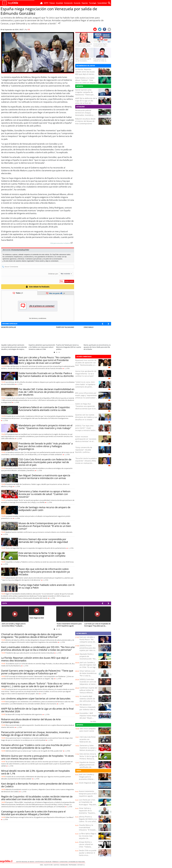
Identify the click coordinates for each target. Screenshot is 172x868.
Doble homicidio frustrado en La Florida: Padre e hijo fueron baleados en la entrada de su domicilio (46, 375)
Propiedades (73, 865)
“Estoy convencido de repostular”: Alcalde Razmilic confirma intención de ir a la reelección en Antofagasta (86, 452)
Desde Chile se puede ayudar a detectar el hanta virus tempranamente (88, 854)
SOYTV (5, 603)
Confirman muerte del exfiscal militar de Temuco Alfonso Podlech (88, 691)
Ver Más (93, 721)
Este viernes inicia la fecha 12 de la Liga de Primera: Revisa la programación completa (42, 554)
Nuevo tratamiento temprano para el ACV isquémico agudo (88, 794)
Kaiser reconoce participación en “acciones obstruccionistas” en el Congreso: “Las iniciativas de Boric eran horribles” (86, 441)
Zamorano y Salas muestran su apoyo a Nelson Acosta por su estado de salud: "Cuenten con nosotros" (44, 494)
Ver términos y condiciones (38, 318)
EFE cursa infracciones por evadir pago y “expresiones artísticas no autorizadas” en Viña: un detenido (86, 397)
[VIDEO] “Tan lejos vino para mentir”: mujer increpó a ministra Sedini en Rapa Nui (85, 429)
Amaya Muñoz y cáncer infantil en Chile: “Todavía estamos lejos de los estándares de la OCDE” (87, 848)
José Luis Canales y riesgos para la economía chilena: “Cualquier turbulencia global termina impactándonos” (88, 780)
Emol (42, 865)
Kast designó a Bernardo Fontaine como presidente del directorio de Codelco (37, 785)
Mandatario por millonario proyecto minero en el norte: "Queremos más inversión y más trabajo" (45, 427)
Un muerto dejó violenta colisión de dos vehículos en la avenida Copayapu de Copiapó (88, 701)
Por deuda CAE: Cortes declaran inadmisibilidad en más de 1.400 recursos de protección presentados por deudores (46, 392)
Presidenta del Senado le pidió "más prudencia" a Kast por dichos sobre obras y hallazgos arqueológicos (46, 446)
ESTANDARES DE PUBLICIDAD (77, 862)
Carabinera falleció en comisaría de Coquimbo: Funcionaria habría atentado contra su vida (44, 409)
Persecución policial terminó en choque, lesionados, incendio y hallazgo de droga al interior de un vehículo (84, 115)
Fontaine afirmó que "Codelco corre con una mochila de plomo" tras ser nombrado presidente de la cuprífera (36, 746)
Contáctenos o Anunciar (44, 862)
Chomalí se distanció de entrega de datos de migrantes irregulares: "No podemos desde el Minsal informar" (32, 636)
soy (67, 368)
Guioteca (57, 865)
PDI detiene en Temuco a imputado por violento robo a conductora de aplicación (88, 709)
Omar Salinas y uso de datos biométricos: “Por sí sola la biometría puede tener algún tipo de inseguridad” (88, 677)
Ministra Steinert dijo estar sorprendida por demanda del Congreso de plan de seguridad (43, 541)
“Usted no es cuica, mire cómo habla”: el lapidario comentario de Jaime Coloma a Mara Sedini (85, 386)
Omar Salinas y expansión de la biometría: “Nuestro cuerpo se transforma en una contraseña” (88, 813)
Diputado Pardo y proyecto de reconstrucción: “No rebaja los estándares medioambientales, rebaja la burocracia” (88, 660)
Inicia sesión (40, 261)
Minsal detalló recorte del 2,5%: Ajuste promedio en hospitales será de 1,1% (36, 772)
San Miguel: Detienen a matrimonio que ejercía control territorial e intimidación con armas (44, 477)
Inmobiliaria (64, 865)
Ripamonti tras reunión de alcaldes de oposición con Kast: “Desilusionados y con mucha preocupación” (86, 364)
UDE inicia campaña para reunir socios (88, 730)
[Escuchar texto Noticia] (71, 243)
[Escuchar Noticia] (59, 23)
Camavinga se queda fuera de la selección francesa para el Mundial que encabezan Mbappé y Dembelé (33, 813)
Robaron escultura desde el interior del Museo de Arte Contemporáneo (85, 121)
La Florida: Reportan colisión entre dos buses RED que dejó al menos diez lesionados (85, 73)
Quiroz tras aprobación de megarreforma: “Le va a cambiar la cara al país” (86, 374)
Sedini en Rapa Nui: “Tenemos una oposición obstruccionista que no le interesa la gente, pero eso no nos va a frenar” (86, 409)
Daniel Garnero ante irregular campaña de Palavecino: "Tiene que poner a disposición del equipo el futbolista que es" (85, 96)
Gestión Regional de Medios (26, 862)
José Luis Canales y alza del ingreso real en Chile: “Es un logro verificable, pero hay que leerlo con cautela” (88, 668)
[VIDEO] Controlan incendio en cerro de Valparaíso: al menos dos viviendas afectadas (88, 684)
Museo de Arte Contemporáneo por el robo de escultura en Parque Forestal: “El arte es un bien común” (45, 526)
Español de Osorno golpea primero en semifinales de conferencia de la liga (88, 766)
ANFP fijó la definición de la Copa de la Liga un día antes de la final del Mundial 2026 (86, 102)
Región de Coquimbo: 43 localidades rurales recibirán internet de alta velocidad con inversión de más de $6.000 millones (37, 798)
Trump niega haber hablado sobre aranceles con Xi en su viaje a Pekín (47, 586)
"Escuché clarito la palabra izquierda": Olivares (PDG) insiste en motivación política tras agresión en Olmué (86, 463)
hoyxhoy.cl (81, 865)
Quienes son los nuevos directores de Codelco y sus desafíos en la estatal (86, 417)
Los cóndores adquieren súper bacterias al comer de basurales (36, 699)
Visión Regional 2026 (87, 783)
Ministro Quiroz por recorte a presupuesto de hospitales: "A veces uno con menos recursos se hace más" (37, 757)
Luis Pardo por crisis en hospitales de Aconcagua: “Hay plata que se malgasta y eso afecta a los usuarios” (88, 804)
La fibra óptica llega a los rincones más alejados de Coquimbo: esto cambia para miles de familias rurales (88, 839)
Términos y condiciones (60, 862)
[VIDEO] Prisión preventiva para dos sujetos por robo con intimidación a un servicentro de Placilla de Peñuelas (88, 651)
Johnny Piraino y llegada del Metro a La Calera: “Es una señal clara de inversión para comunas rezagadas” (88, 823)
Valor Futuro (49, 865)
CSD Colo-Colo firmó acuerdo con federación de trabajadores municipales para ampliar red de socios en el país (45, 462)
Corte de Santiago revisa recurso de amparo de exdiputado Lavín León (44, 509)
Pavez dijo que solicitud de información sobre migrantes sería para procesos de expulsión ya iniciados (44, 572)
